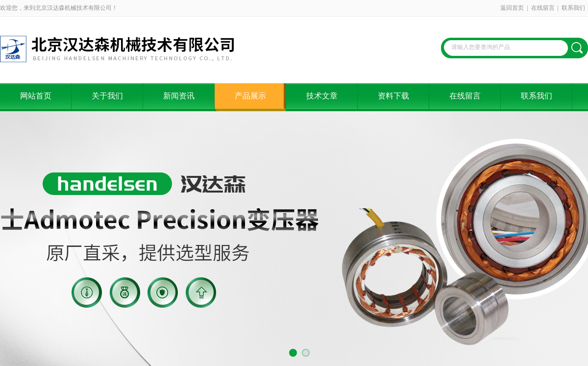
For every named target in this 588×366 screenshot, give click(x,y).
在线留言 (543, 8)
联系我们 (573, 8)
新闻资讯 (179, 96)
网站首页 (36, 96)
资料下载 (393, 96)
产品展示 (250, 96)
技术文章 (322, 96)
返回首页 (512, 8)
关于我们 (107, 96)
